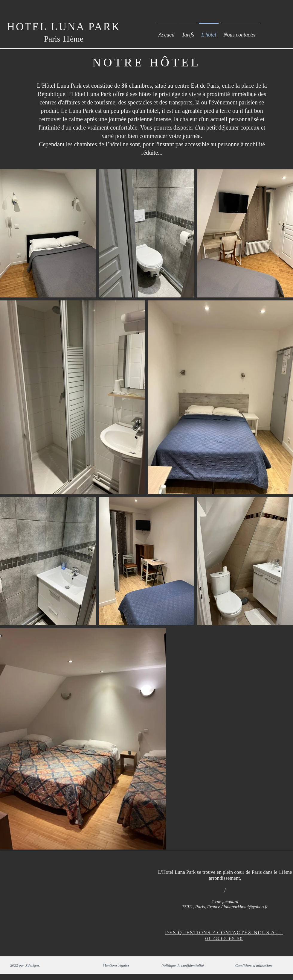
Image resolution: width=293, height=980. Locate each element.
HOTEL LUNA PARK (64, 27)
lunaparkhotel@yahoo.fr (246, 907)
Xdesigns (32, 965)
